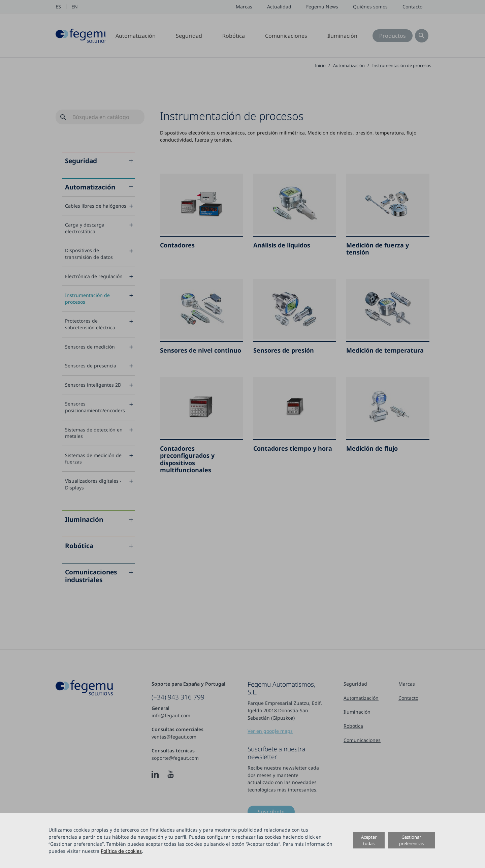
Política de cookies (121, 851)
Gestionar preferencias (411, 840)
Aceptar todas (369, 840)
